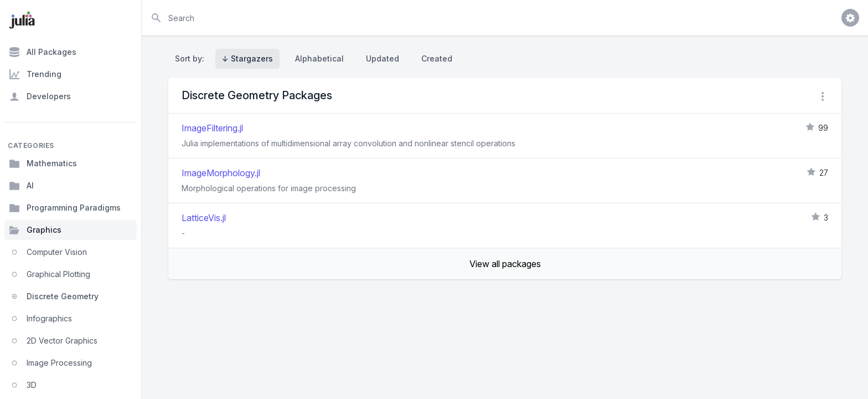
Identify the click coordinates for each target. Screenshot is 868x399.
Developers (40, 96)
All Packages (43, 52)
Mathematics (43, 163)
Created (437, 58)
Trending (35, 74)
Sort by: (192, 58)
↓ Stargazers (247, 58)
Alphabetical (319, 58)
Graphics (35, 230)
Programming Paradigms (65, 208)
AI (21, 186)
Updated (383, 58)
